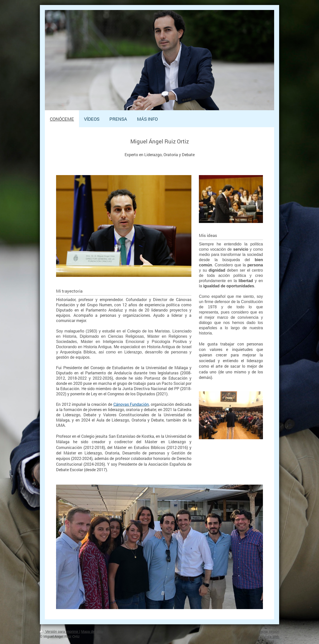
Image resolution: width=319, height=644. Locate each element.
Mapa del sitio (92, 632)
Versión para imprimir (60, 632)
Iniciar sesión (269, 632)
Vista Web (271, 637)
